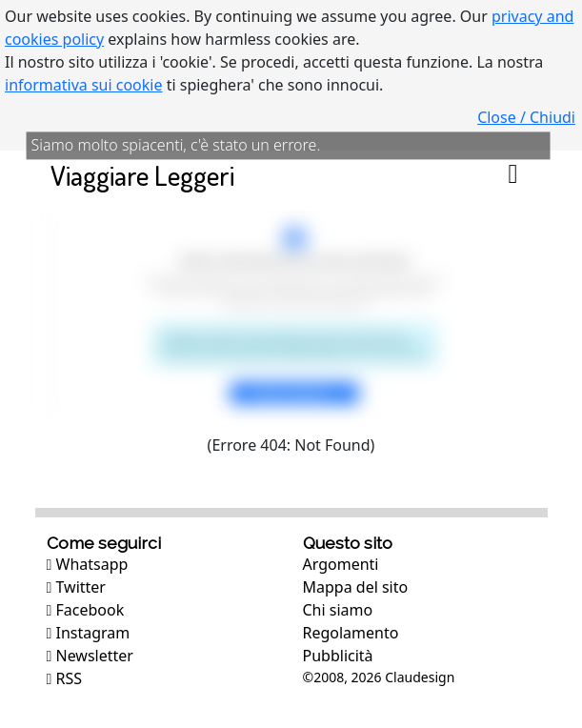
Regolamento (351, 633)
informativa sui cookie (84, 85)
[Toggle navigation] (513, 175)
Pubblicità (338, 656)
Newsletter (90, 656)
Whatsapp (88, 564)
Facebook (86, 610)
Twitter (76, 587)
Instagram (89, 633)
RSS (65, 678)
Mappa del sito (356, 587)
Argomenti (341, 564)
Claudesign (420, 677)
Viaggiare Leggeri (142, 175)
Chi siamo (338, 610)
